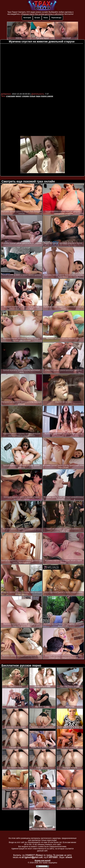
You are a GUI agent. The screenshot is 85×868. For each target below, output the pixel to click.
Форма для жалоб (43, 861)
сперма (25, 96)
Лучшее (37, 18)
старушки (10, 96)
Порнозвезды (56, 18)
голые (32, 96)
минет (19, 96)
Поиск (46, 18)
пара (38, 96)
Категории (27, 18)
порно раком (47, 96)
